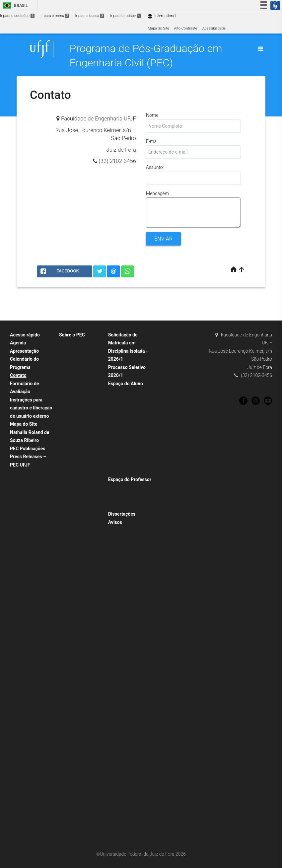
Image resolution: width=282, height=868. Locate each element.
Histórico (70, 378)
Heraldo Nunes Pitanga (81, 510)
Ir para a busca (90, 16)
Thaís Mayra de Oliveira (82, 677)
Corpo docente (74, 387)
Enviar (163, 239)
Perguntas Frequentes (80, 836)
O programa (72, 343)
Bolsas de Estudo (77, 739)
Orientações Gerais (78, 827)
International (162, 16)
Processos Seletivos (79, 818)
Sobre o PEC (72, 335)
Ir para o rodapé (125, 16)
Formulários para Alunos (132, 419)
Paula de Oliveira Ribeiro (82, 589)
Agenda (18, 343)
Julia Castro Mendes (79, 537)
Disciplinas (71, 748)
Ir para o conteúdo (17, 16)
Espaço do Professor (130, 479)
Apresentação (24, 351)
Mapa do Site (158, 28)
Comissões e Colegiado (82, 757)
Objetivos (70, 704)
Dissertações (122, 514)
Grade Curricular (76, 730)
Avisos (115, 522)
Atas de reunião (124, 506)
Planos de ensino (76, 352)
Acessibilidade (214, 28)
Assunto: (155, 167)
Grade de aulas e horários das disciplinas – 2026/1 (131, 401)
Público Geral (73, 809)
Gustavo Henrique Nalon (82, 502)
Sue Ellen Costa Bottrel (81, 669)
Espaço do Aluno (126, 384)
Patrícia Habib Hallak (80, 581)
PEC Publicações (28, 449)
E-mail (152, 141)
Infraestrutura (74, 800)
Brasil (14, 5)
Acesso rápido (25, 335)
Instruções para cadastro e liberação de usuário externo (31, 408)
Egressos (70, 792)
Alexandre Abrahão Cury (82, 414)
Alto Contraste (186, 28)
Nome (152, 115)
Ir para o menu (55, 16)
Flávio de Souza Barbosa (83, 475)
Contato (18, 375)
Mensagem (157, 193)
